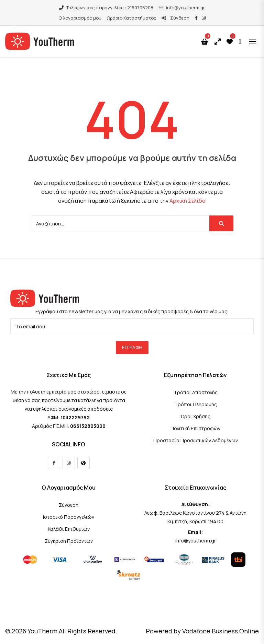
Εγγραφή (132, 347)
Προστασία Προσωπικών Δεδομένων (196, 440)
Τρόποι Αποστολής (196, 392)
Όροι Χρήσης (195, 416)
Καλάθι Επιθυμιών (69, 529)
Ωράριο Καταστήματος (131, 18)
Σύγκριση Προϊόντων (69, 541)
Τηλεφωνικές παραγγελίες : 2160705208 (106, 8)
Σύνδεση (175, 18)
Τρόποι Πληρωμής (196, 404)
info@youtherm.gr (182, 8)
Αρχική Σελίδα (188, 201)
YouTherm (42, 631)
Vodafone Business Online (221, 631)
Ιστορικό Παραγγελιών (69, 517)
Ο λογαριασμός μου (80, 18)
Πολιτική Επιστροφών (195, 428)
